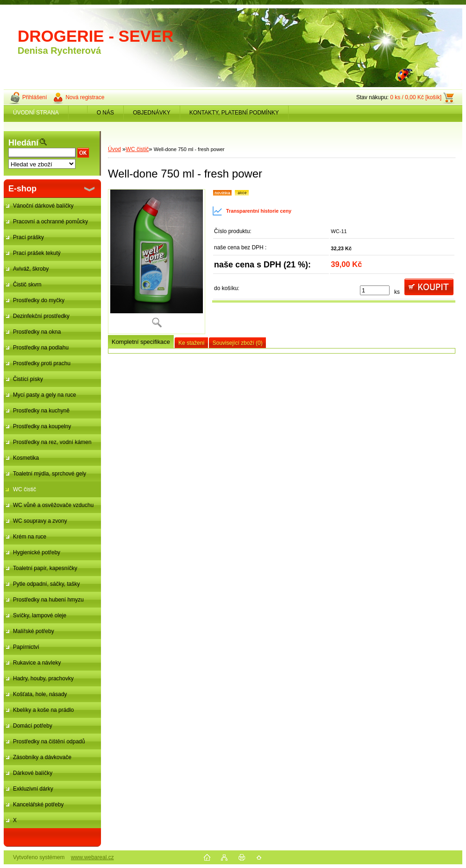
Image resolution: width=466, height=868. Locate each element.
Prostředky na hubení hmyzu (48, 600)
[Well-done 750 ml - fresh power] (157, 262)
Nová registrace (85, 97)
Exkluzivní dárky (33, 789)
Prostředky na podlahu (41, 348)
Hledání (23, 143)
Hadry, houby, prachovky (43, 678)
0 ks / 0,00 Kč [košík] (416, 97)
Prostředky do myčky (39, 300)
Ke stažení (192, 343)
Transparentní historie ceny (252, 211)
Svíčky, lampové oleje (40, 615)
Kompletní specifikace (141, 342)
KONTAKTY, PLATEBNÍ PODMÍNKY (234, 113)
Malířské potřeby (34, 631)
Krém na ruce (30, 537)
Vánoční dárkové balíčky (43, 206)
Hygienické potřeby (37, 552)
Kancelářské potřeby (38, 805)
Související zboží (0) (238, 343)
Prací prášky (28, 237)
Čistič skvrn (27, 285)
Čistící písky (28, 379)
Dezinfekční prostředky (41, 316)
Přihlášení (35, 97)
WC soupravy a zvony (40, 521)
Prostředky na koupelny (42, 426)
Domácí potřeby (33, 726)
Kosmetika (26, 458)
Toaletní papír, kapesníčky (45, 568)
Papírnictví (26, 647)
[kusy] (375, 290)
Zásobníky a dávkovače (42, 757)
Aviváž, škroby (31, 269)
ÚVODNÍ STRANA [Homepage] (36, 113)
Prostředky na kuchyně (41, 411)
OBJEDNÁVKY (152, 113)
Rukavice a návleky (37, 663)
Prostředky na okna (37, 332)
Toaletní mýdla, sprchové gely (50, 474)
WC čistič (25, 489)
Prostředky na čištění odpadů (49, 741)
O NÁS (105, 113)
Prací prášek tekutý (37, 253)
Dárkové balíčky (33, 773)
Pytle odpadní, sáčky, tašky (47, 584)
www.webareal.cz (92, 857)
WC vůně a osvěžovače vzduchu (53, 505)
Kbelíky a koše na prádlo (43, 710)
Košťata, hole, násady (40, 694)
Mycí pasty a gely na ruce (44, 395)
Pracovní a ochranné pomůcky (50, 222)
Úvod (114, 149)
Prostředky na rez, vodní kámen (52, 442)
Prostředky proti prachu (42, 363)
